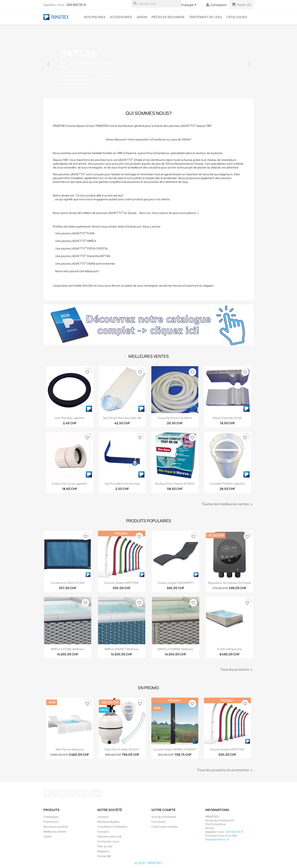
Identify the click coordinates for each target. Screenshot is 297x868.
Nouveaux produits (56, 827)
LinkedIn (98, 794)
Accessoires (121, 17)
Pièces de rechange (168, 17)
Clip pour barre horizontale (122, 484)
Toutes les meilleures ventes (228, 504)
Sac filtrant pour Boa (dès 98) (122, 418)
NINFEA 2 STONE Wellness (68, 649)
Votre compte (163, 810)
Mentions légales (108, 822)
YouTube (64, 794)
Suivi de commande (164, 817)
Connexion (159, 822)
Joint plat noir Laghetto (70, 418)
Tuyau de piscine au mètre (175, 418)
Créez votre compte (165, 827)
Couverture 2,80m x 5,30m (68, 583)
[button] (59, 62)
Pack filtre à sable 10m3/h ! (122, 749)
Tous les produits (237, 670)
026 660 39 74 (76, 5)
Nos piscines (95, 17)
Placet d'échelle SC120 (227, 418)
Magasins (104, 851)
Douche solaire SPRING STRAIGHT (175, 749)
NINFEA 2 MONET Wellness (122, 649)
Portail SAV (104, 856)
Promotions (51, 822)
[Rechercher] (156, 4)
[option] (148, 62)
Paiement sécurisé (109, 836)
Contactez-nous (108, 841)
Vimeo (81, 794)
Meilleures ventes (55, 832)
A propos (103, 832)
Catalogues (237, 17)
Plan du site (105, 846)
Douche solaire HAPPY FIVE (122, 583)
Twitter (56, 794)
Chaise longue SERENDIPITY (176, 583)
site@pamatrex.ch (217, 839)
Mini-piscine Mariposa (70, 749)
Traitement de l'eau (206, 17)
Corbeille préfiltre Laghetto (227, 484)
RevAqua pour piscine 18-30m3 (175, 484)
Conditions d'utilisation (112, 827)
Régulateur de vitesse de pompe (229, 583)
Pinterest (73, 794)
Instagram (89, 794)
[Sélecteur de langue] (190, 5)
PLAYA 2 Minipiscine (229, 649)
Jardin (142, 17)
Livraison (103, 817)
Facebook (48, 794)
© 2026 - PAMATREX (148, 863)
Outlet (48, 836)
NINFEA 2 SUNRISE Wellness (175, 649)
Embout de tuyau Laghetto (70, 484)
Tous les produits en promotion (225, 770)
